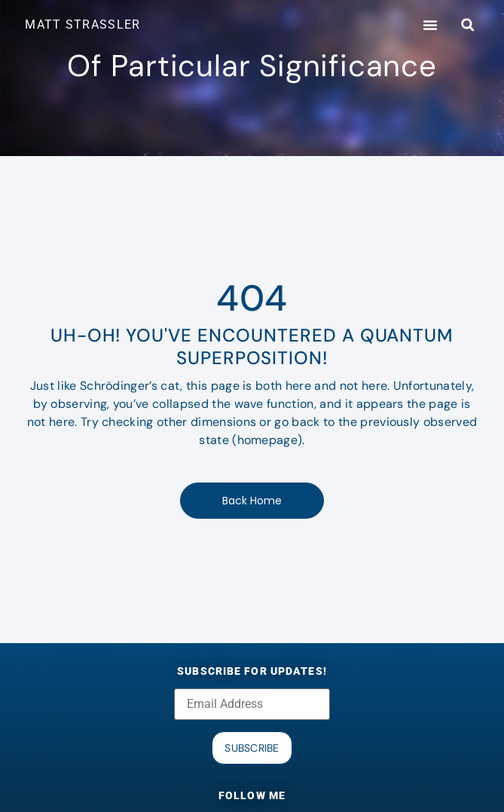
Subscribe (252, 748)
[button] (430, 25)
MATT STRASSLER (82, 25)
